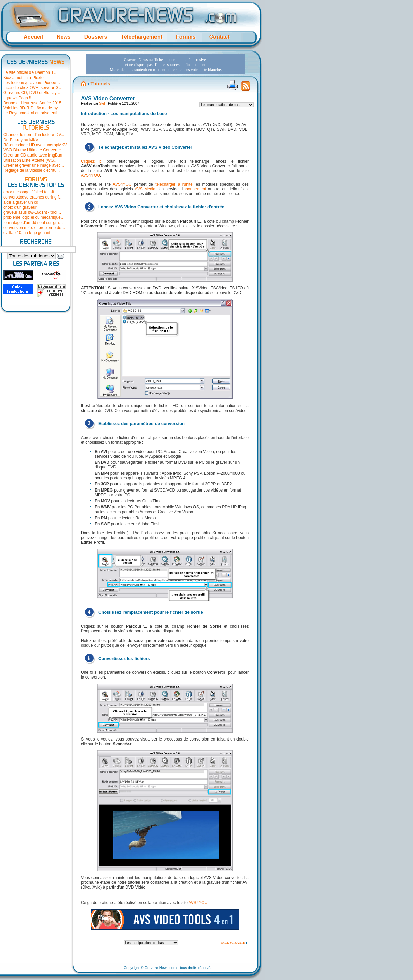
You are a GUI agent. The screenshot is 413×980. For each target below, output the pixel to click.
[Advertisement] (165, 64)
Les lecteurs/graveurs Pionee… (32, 83)
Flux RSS (246, 88)
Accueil (33, 37)
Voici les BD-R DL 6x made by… (33, 108)
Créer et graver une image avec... (34, 165)
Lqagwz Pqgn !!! (18, 98)
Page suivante (233, 943)
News (64, 37)
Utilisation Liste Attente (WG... (30, 160)
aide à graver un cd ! (22, 202)
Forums (186, 37)
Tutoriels (100, 84)
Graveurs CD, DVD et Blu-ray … (33, 93)
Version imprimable (232, 85)
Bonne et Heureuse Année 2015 (32, 103)
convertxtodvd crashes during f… (33, 197)
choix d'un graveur (20, 207)
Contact (220, 37)
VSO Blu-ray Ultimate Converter (32, 150)
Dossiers (96, 37)
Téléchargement (141, 37)
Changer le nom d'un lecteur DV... (34, 135)
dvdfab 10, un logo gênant (27, 233)
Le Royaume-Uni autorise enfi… (32, 113)
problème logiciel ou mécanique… (34, 217)
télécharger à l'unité (174, 184)
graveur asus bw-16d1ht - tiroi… (32, 212)
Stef (102, 103)
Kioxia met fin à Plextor (24, 78)
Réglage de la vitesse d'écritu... (32, 170)
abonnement (195, 189)
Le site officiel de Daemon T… (30, 72)
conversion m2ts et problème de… (34, 228)
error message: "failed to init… (31, 192)
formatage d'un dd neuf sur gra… (33, 223)
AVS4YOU (90, 175)
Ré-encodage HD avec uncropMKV (35, 145)
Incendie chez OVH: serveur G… (33, 88)
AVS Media (145, 189)
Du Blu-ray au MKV (21, 140)
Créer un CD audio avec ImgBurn (33, 155)
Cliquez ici (92, 161)
